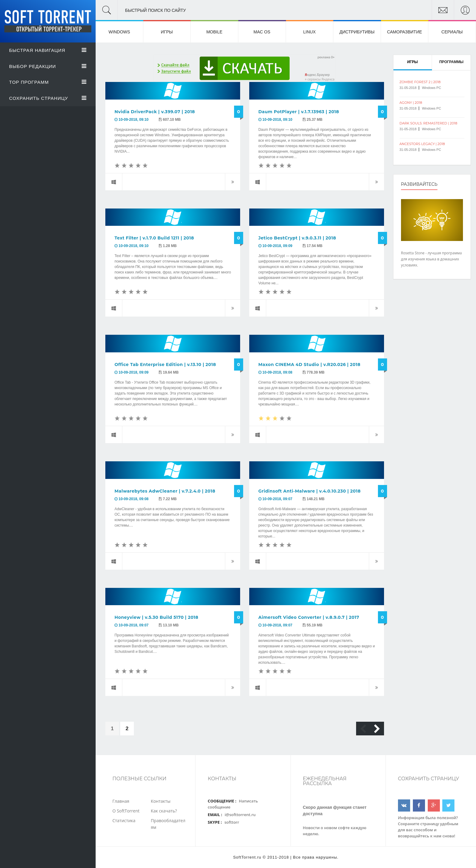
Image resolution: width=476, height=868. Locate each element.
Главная (121, 801)
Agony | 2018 (411, 103)
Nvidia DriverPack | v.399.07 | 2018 (155, 112)
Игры (167, 32)
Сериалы (452, 32)
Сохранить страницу (48, 98)
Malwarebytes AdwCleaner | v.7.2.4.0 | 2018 (165, 491)
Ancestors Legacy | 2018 (422, 144)
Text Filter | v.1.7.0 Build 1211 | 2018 (154, 238)
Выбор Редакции (48, 66)
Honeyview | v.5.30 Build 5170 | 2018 (156, 617)
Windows (119, 32)
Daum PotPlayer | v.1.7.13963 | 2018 (299, 112)
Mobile (214, 32)
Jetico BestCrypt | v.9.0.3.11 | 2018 (297, 238)
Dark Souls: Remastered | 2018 (428, 123)
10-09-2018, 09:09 (277, 246)
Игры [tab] (412, 62)
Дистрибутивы (357, 32)
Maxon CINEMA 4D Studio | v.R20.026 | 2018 (309, 364)
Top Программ (48, 82)
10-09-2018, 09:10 (134, 120)
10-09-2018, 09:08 (277, 372)
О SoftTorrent (126, 811)
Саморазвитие (405, 32)
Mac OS (262, 32)
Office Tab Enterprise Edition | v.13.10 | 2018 (165, 364)
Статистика (124, 821)
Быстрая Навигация (48, 50)
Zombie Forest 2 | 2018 (420, 82)
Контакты (161, 801)
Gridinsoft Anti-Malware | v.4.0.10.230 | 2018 (309, 491)
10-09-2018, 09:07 (277, 499)
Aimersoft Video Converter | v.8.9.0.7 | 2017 (309, 617)
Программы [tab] (451, 62)
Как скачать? (164, 811)
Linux (309, 32)
